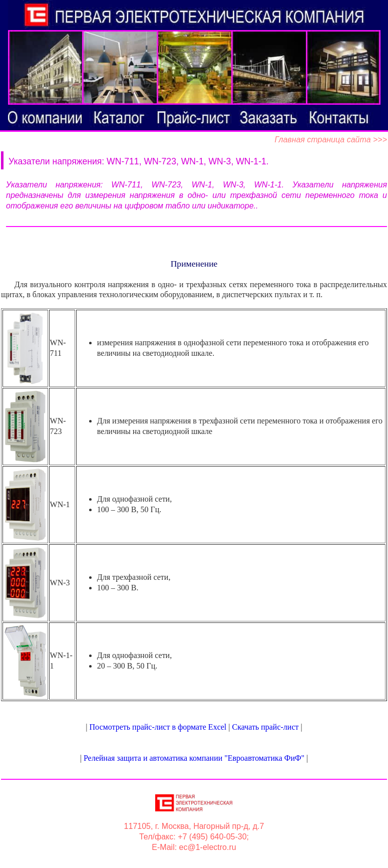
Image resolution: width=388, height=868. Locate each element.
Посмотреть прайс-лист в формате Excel (158, 727)
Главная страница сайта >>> (331, 140)
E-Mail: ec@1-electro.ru (194, 847)
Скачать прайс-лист (265, 727)
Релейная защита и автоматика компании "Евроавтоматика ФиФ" (194, 758)
